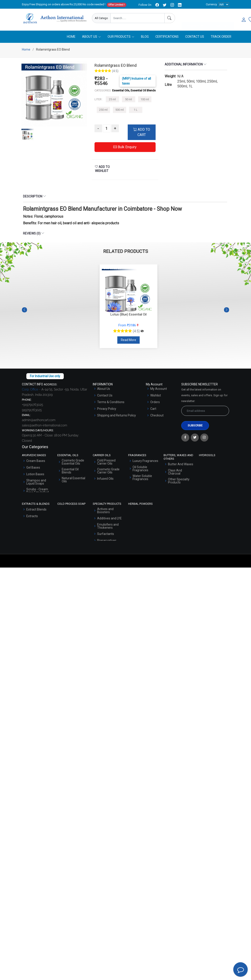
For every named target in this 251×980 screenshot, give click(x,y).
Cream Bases (36, 461)
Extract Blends (36, 510)
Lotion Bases (35, 475)
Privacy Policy (107, 409)
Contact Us (195, 37)
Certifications (167, 37)
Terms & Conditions (111, 402)
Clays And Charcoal (175, 472)
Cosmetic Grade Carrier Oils (108, 471)
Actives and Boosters (105, 511)
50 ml (128, 100)
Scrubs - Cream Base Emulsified (38, 491)
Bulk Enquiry (125, 147)
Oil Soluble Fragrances (140, 469)
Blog (145, 37)
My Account (159, 389)
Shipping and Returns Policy (117, 416)
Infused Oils (105, 479)
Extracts (32, 517)
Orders (155, 402)
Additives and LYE (109, 519)
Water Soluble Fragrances (142, 478)
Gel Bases (33, 468)
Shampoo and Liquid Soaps (36, 482)
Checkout (157, 416)
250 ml (103, 110)
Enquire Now (195, 18)
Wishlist (156, 396)
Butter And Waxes (181, 465)
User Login (221, 18)
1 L (136, 110)
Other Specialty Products (179, 481)
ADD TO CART (142, 133)
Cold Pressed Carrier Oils (106, 462)
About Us (104, 389)
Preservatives (107, 541)
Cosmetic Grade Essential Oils (73, 462)
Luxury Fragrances (145, 461)
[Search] (170, 18)
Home (71, 37)
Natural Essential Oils (73, 480)
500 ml (120, 110)
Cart (153, 409)
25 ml (112, 100)
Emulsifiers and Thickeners (108, 526)
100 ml (145, 100)
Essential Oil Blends (70, 471)
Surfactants (106, 534)
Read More (128, 340)
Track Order (221, 37)
